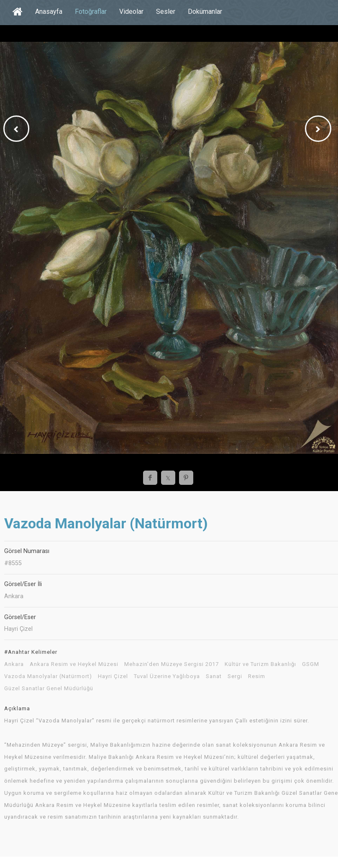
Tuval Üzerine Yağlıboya (167, 676)
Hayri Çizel (113, 676)
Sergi (235, 676)
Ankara (14, 664)
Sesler (166, 12)
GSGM (311, 664)
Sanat (214, 676)
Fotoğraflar (91, 12)
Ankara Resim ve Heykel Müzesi (74, 664)
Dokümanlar (205, 12)
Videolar (131, 12)
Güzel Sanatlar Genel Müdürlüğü (49, 689)
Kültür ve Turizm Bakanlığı (260, 664)
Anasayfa (49, 12)
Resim (257, 676)
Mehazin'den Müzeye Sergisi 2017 (172, 664)
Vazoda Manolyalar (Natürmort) (48, 676)
